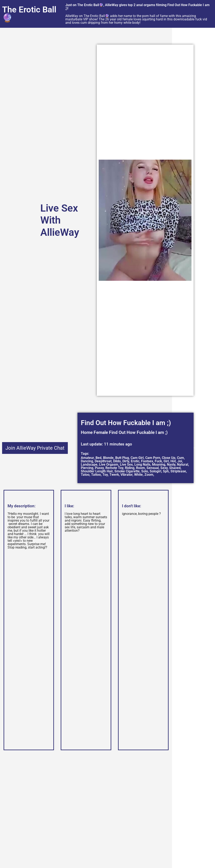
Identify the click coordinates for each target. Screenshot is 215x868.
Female (101, 432)
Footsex (147, 461)
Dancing (87, 461)
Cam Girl (137, 458)
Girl (166, 461)
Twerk (114, 475)
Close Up (169, 458)
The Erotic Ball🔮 (29, 14)
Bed (98, 458)
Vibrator (127, 475)
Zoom (149, 475)
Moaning (159, 464)
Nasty (171, 464)
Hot (173, 461)
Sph (166, 471)
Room (140, 468)
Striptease (178, 471)
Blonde (108, 458)
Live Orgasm (109, 464)
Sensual (153, 468)
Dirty (126, 461)
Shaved (175, 468)
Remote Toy (114, 468)
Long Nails (142, 464)
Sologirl (155, 471)
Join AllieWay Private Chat (35, 448)
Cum (180, 458)
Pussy (99, 468)
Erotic (135, 461)
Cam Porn (153, 458)
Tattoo (96, 475)
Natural (183, 464)
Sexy (164, 468)
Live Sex (126, 464)
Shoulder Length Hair (97, 471)
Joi (180, 461)
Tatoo (85, 475)
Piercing (87, 468)
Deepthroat (103, 461)
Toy (105, 475)
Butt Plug (122, 458)
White (138, 475)
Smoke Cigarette (127, 471)
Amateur (87, 458)
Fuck (158, 461)
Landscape (89, 464)
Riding (130, 468)
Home (87, 432)
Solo (145, 471)
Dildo (117, 461)
